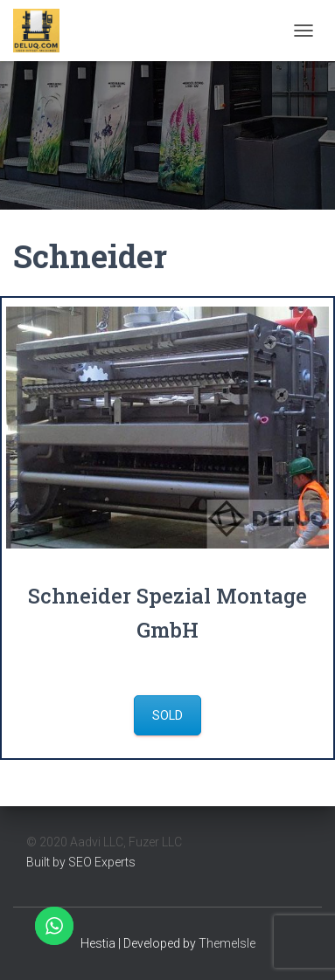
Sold (167, 715)
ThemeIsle (227, 943)
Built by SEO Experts (81, 862)
